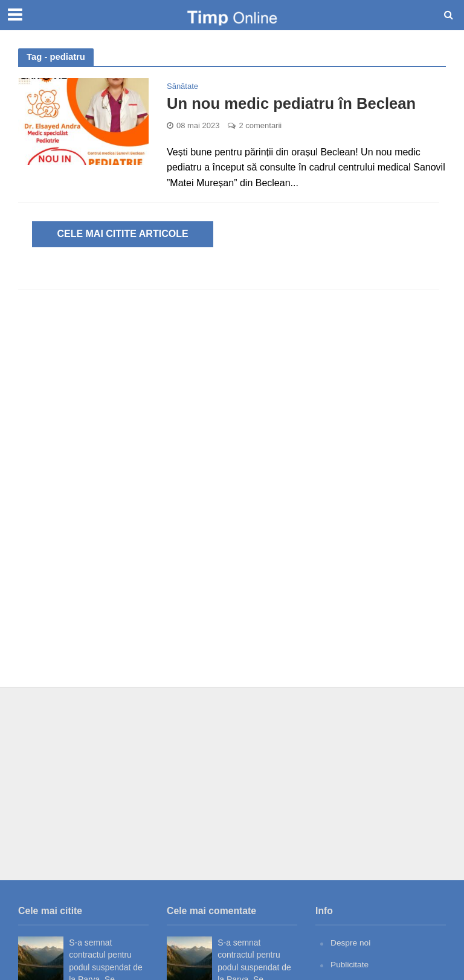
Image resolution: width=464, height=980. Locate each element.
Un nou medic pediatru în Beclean (293, 103)
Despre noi (351, 943)
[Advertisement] (232, 784)
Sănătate (182, 86)
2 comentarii (260, 125)
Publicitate (350, 964)
